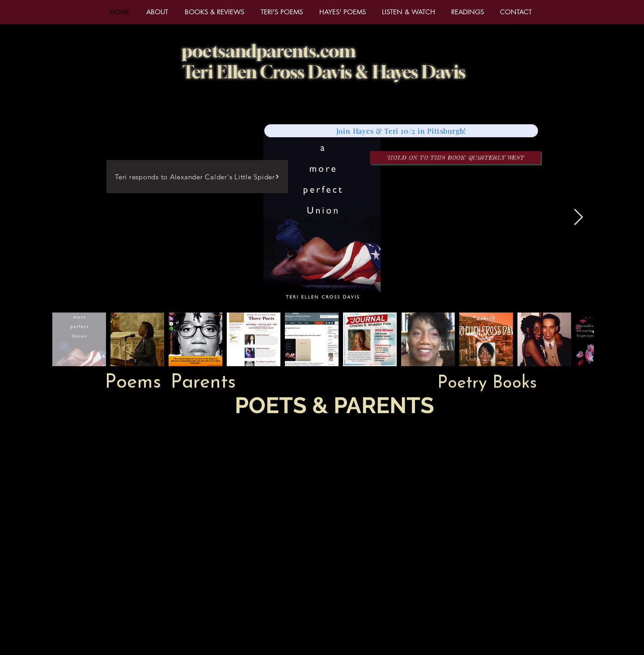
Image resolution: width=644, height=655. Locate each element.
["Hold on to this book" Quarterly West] (455, 158)
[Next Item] (578, 218)
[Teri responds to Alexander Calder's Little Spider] (197, 177)
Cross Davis (308, 72)
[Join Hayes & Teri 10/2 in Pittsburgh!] (401, 131)
